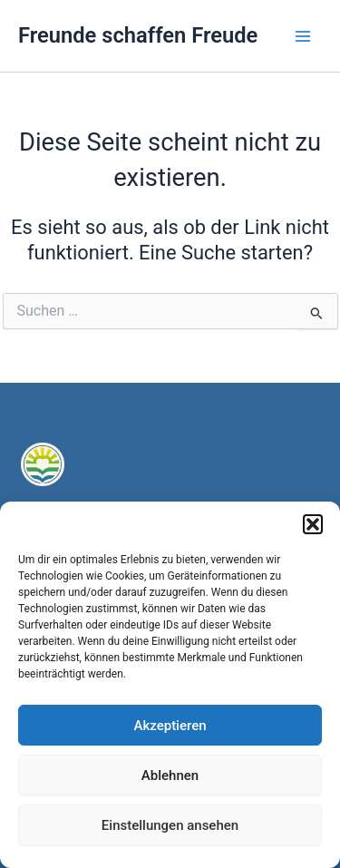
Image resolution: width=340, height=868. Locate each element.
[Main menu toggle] (303, 36)
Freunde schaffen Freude (138, 35)
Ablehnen (170, 775)
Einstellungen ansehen (170, 825)
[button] (313, 524)
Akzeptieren (170, 726)
